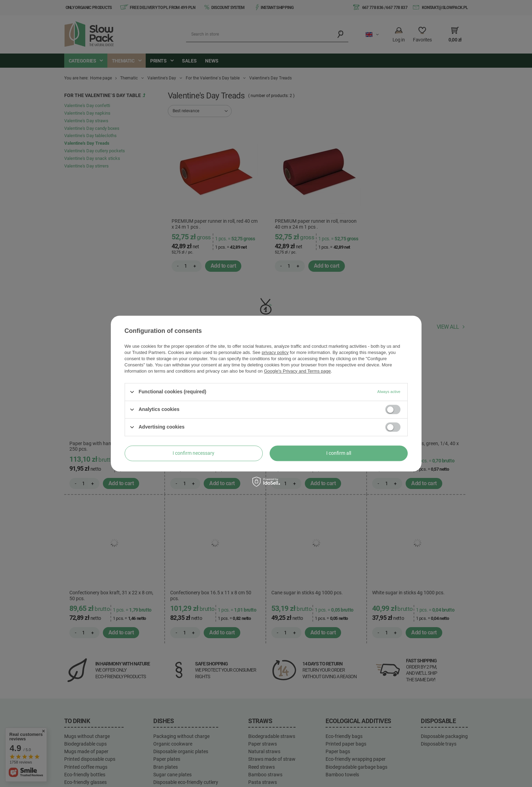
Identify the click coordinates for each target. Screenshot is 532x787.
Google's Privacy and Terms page (297, 371)
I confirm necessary (194, 453)
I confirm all (339, 453)
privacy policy (275, 352)
